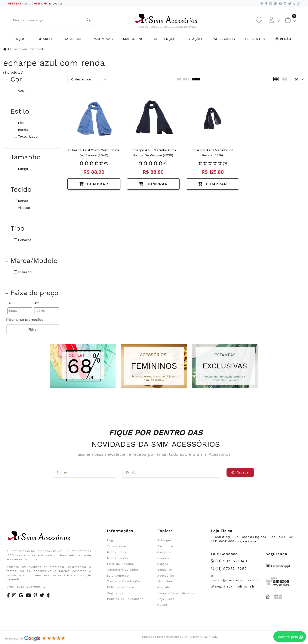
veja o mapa (247, 541)
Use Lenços (165, 39)
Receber (241, 472)
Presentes (255, 39)
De (10, 303)
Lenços (18, 39)
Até (37, 303)
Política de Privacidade (125, 599)
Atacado (164, 587)
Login (111, 540)
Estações (195, 39)
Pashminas (103, 39)
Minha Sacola (118, 558)
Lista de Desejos (120, 564)
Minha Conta (117, 552)
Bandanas (165, 570)
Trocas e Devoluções (124, 581)
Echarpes (44, 39)
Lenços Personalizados (176, 593)
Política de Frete (121, 587)
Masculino (133, 39)
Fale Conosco (118, 576)
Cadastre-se (117, 546)
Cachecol (73, 39)
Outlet (162, 605)
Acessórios (224, 39)
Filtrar (33, 329)
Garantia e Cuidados (123, 570)
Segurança (115, 593)
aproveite (55, 4)
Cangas (163, 564)
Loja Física (166, 599)
